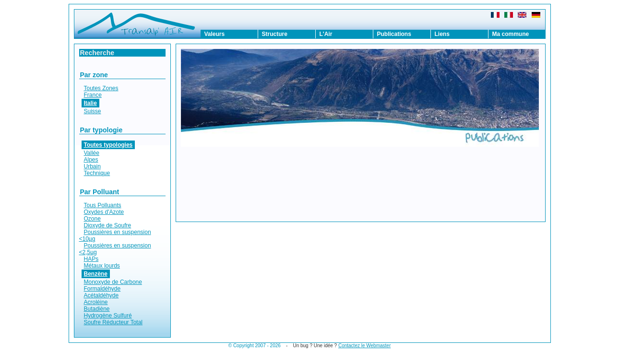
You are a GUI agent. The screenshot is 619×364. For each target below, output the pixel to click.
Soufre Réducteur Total (113, 322)
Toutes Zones (101, 88)
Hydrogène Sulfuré (108, 316)
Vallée (92, 153)
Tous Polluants (103, 205)
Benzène (96, 274)
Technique (97, 173)
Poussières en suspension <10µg (115, 235)
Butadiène (97, 309)
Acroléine (96, 302)
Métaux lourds (102, 266)
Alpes (91, 160)
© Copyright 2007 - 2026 (255, 346)
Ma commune (511, 34)
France (93, 95)
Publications (394, 34)
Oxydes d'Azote (104, 212)
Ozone (92, 219)
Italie (90, 103)
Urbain (92, 166)
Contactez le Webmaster (364, 346)
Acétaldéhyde (101, 295)
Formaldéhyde (102, 289)
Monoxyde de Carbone (113, 282)
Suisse (93, 111)
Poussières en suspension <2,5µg (115, 249)
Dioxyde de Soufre (108, 225)
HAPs (91, 259)
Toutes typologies (108, 145)
